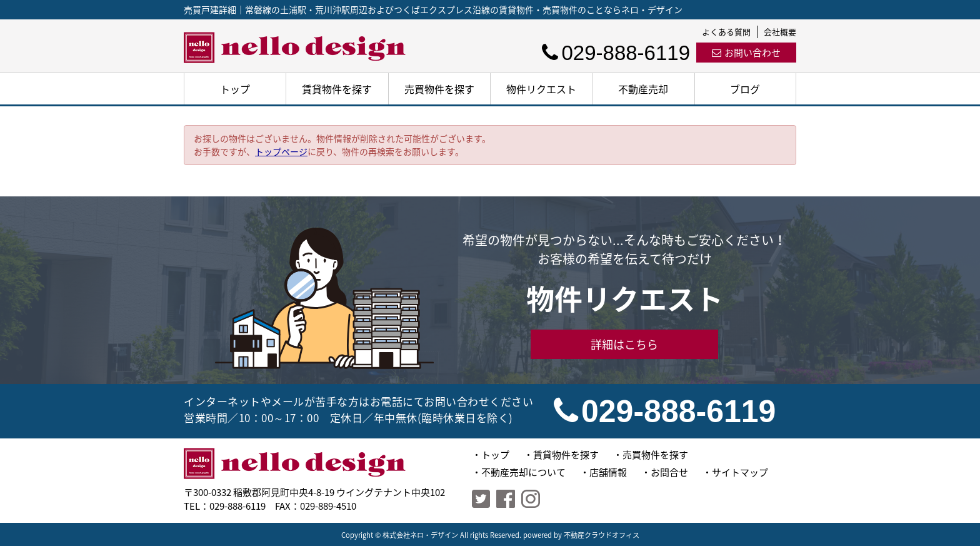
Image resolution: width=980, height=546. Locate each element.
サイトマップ (740, 472)
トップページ (281, 151)
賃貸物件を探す (337, 89)
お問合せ (669, 472)
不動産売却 (643, 89)
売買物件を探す (439, 89)
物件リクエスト (541, 89)
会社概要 (780, 32)
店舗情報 (608, 472)
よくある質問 (726, 32)
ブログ (745, 89)
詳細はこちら (624, 344)
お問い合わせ (746, 53)
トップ (235, 89)
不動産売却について (523, 472)
